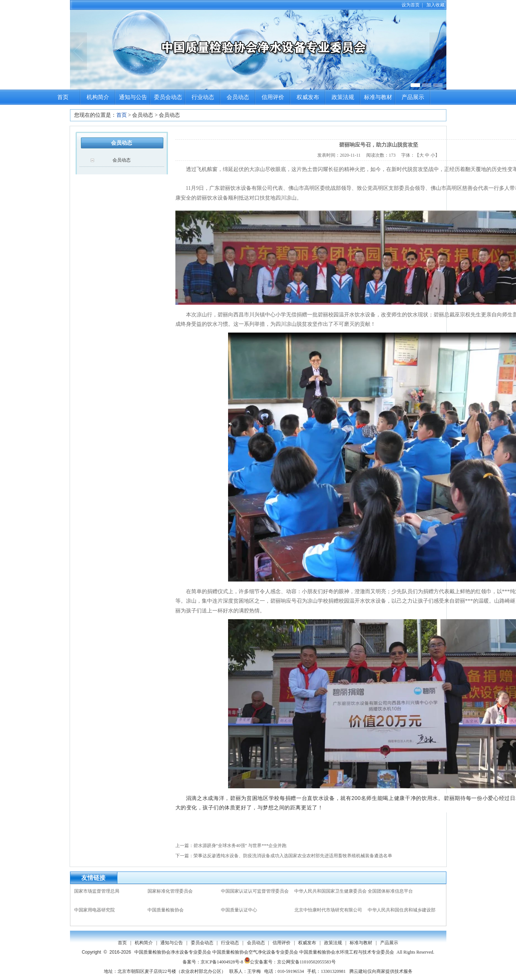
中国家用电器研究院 (94, 910)
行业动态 (203, 97)
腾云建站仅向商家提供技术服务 (381, 971)
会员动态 (238, 97)
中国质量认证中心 (239, 910)
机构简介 (98, 97)
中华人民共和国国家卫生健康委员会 (330, 891)
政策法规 (343, 97)
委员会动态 (168, 97)
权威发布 (308, 97)
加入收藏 (435, 5)
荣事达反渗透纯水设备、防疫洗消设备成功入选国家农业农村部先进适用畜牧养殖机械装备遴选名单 (293, 856)
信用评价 (273, 97)
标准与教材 (378, 97)
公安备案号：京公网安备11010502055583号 (290, 962)
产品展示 (413, 97)
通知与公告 (133, 97)
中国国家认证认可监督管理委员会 (255, 891)
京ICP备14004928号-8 (222, 962)
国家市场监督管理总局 (97, 891)
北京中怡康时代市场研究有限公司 (328, 910)
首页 (63, 97)
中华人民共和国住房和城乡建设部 (402, 910)
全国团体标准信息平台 (390, 891)
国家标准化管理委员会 (170, 891)
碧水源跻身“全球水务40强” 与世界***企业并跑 (240, 846)
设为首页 (411, 5)
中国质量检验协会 (166, 910)
